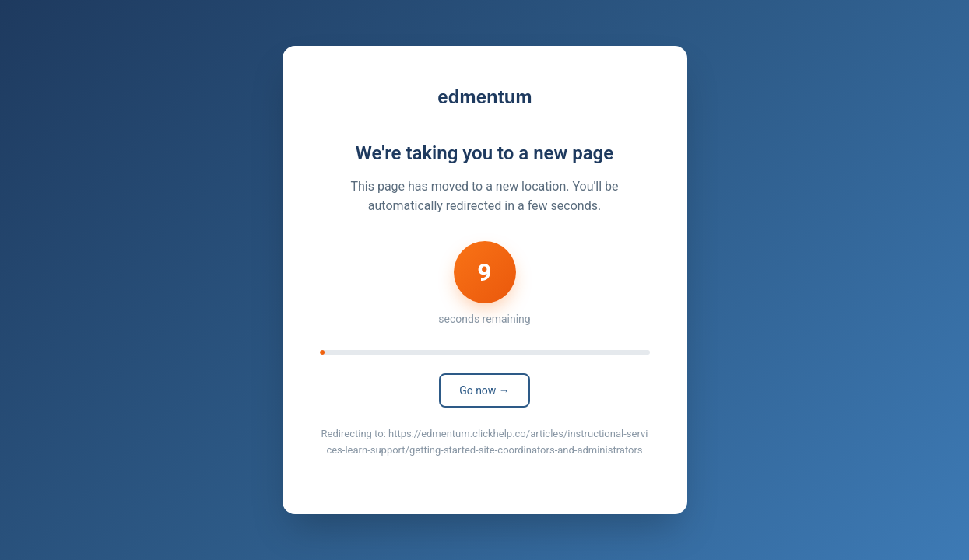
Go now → (484, 390)
